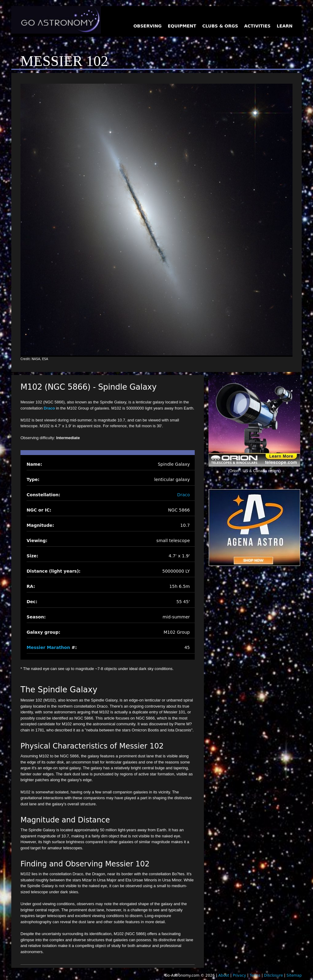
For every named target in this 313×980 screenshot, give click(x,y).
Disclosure (274, 975)
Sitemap (294, 975)
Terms (255, 975)
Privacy (239, 975)
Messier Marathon (48, 647)
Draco (49, 408)
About (224, 975)
